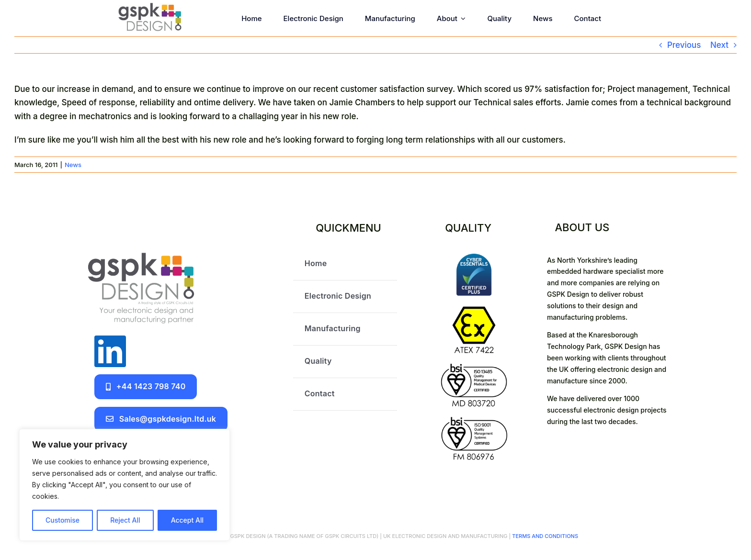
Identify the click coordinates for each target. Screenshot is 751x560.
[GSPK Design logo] (141, 252)
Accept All (187, 520)
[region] (125, 485)
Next (719, 45)
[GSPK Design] (150, 7)
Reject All (125, 520)
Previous (684, 45)
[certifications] (474, 258)
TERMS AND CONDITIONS (544, 536)
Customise (63, 520)
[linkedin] (110, 351)
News (73, 165)
